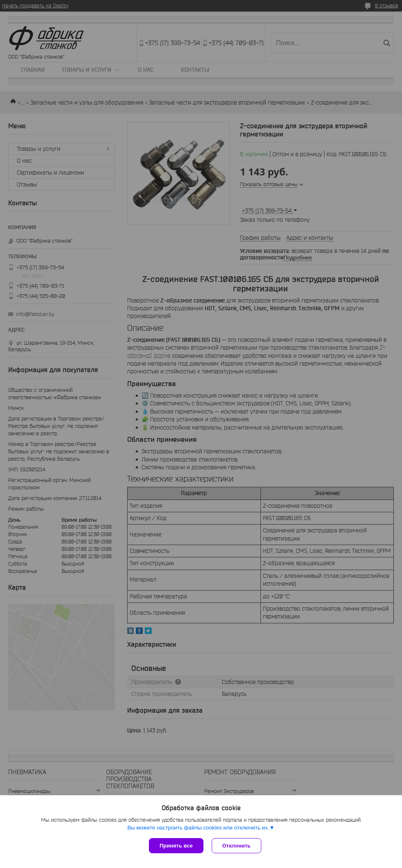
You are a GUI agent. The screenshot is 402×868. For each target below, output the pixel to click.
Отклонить (236, 846)
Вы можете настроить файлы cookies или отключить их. (198, 828)
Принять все (176, 846)
